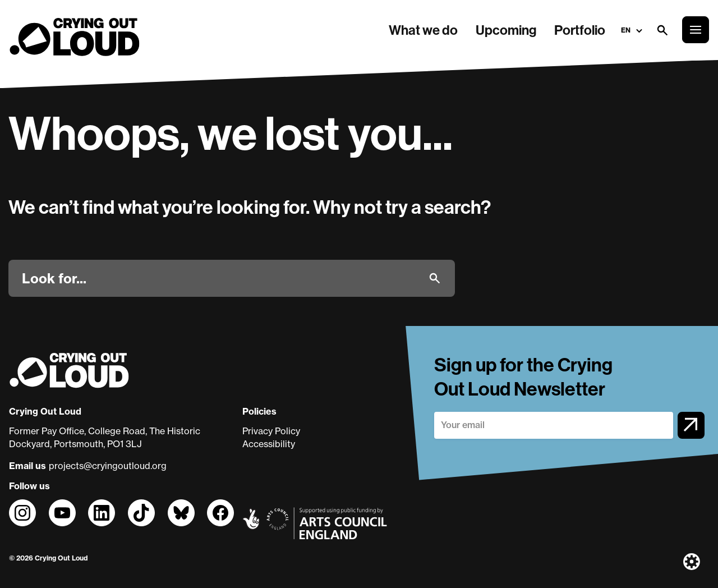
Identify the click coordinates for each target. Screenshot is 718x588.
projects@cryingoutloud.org (108, 466)
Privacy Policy (271, 431)
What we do (423, 30)
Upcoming (506, 30)
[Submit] (435, 278)
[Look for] (221, 278)
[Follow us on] (22, 513)
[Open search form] (662, 30)
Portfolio (580, 30)
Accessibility (269, 444)
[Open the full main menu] (696, 30)
